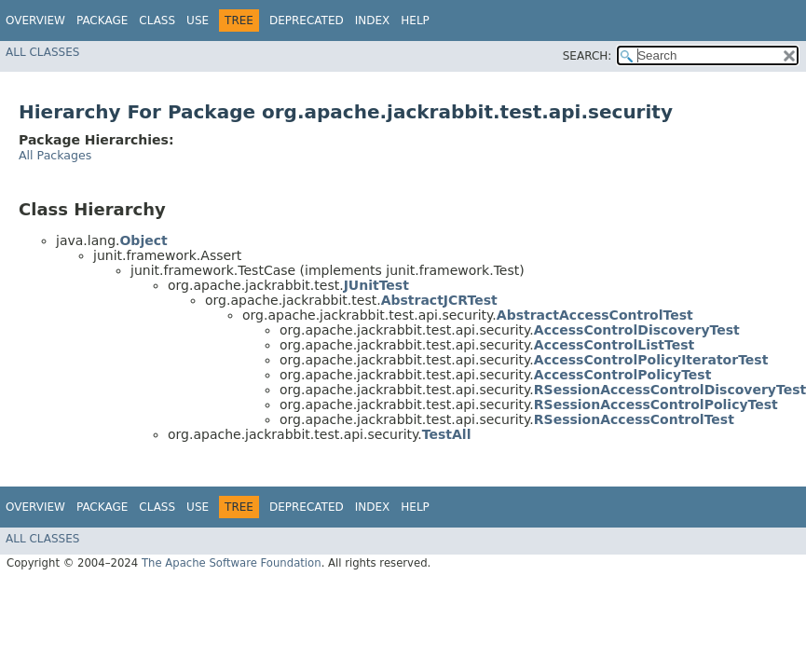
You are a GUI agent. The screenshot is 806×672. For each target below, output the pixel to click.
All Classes (42, 52)
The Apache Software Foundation (232, 563)
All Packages (55, 155)
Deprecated (307, 21)
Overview (35, 21)
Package (102, 21)
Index (373, 21)
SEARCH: (587, 56)
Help (415, 21)
